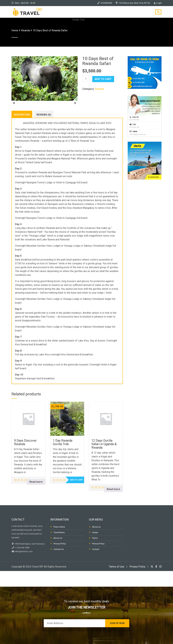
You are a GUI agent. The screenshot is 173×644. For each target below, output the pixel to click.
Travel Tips (122, 13)
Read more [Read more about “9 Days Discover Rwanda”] (36, 497)
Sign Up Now (117, 623)
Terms (95, 554)
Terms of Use (117, 582)
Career (95, 548)
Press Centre (59, 542)
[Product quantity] (87, 79)
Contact (142, 13)
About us (96, 542)
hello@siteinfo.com (23, 567)
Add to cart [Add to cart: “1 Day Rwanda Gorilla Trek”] (76, 495)
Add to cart (103, 79)
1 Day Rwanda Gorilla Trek (63, 458)
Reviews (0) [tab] (44, 129)
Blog (105, 13)
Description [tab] (22, 129)
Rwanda (25, 30)
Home (15, 30)
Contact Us (59, 565)
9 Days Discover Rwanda (25, 458)
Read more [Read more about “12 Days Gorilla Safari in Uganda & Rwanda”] (113, 505)
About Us (58, 554)
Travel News (59, 548)
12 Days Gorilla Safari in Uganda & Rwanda (104, 460)
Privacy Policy (60, 559)
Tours (92, 13)
